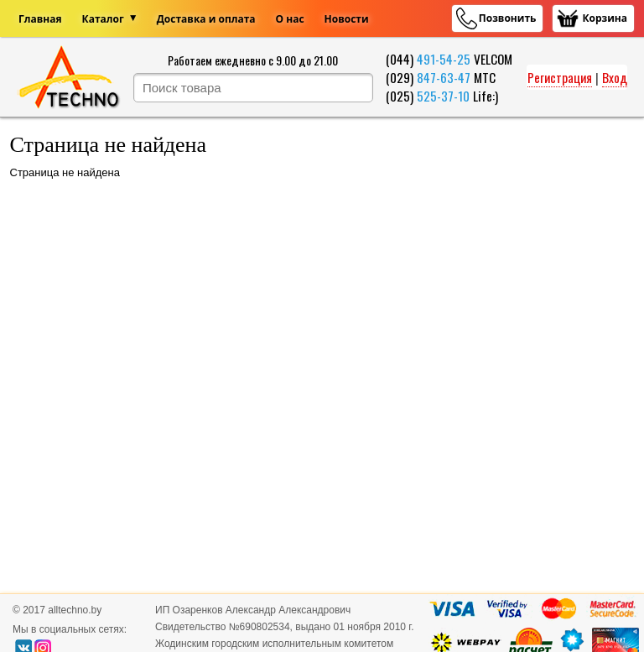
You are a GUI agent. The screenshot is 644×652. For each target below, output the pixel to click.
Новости (347, 19)
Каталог (103, 19)
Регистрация (560, 77)
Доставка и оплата (206, 19)
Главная (40, 19)
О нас (290, 19)
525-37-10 (443, 96)
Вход (615, 77)
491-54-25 (444, 59)
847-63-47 (444, 77)
